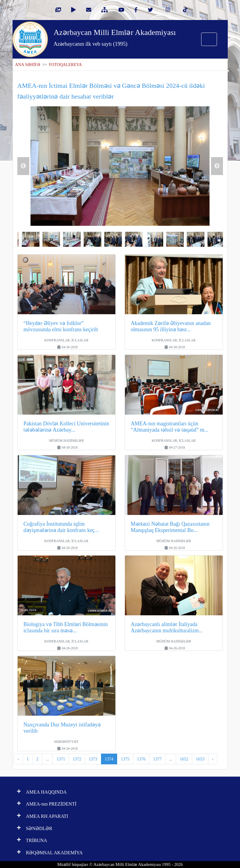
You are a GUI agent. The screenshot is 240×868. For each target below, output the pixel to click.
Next (217, 166)
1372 (77, 759)
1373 (93, 759)
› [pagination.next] (213, 759)
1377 (157, 759)
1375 (125, 759)
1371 (61, 759)
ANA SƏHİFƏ (28, 65)
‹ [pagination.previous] (18, 759)
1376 (141, 759)
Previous (23, 166)
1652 (184, 759)
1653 (200, 759)
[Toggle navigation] (209, 39)
